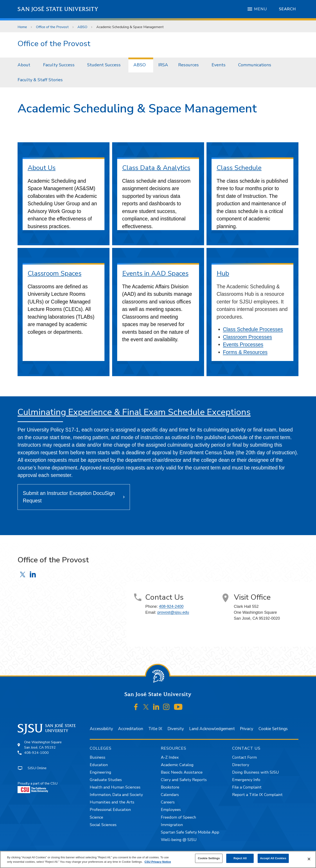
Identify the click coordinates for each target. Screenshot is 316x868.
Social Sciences (103, 825)
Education (99, 765)
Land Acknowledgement (212, 729)
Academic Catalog (177, 765)
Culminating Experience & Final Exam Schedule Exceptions (134, 412)
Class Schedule (239, 168)
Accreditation (131, 729)
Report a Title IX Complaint (257, 795)
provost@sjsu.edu (173, 612)
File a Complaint (247, 787)
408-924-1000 (36, 753)
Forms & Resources (245, 352)
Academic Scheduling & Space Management (130, 27)
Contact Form (244, 757)
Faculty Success (59, 65)
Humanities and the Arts (112, 802)
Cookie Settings (273, 729)
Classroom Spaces (55, 273)
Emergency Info (246, 780)
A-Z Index (170, 757)
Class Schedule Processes (253, 329)
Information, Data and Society (116, 795)
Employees (171, 810)
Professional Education (110, 810)
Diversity (176, 729)
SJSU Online (37, 768)
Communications (255, 65)
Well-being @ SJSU (179, 840)
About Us (42, 168)
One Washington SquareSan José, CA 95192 (43, 745)
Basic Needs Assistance (182, 772)
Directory (241, 765)
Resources (189, 65)
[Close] (309, 859)
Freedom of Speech (178, 817)
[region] (158, 859)
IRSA (163, 65)
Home (22, 27)
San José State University (58, 9)
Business (98, 757)
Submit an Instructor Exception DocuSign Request (69, 497)
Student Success (104, 65)
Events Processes (243, 345)
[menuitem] (25, 65)
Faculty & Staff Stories (40, 80)
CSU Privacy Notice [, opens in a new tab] (158, 862)
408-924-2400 (171, 606)
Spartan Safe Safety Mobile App (190, 832)
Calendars (170, 795)
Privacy (247, 729)
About (24, 65)
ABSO (82, 27)
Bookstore (170, 787)
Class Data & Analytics (156, 168)
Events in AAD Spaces (155, 273)
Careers (168, 802)
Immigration (172, 825)
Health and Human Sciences (115, 787)
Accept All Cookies (273, 858)
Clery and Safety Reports (184, 780)
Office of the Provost (52, 27)
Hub (223, 273)
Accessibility (101, 729)
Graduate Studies (106, 780)
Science (96, 817)
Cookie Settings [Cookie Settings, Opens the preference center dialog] (209, 858)
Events (219, 65)
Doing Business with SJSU (256, 772)
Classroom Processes (248, 337)
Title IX (155, 729)
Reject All (240, 858)
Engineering (101, 772)
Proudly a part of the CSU (38, 787)
